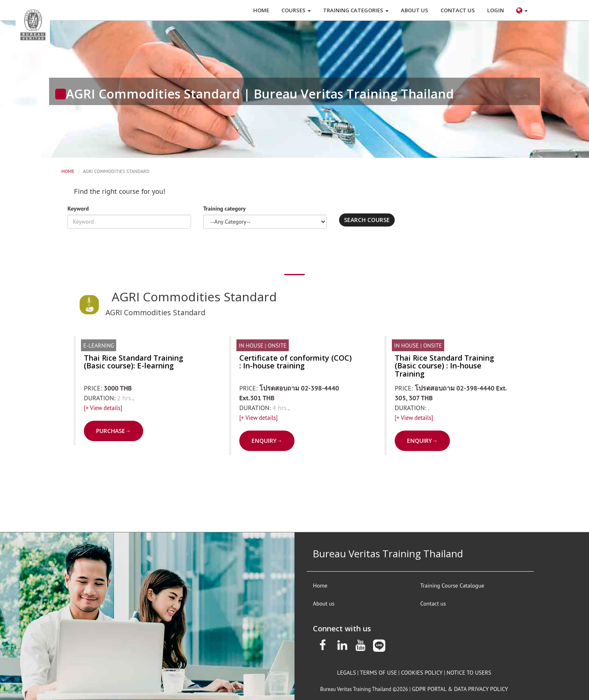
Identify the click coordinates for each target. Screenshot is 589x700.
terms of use (378, 673)
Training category (225, 209)
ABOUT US (415, 10)
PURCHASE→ (114, 431)
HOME (261, 10)
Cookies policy (422, 673)
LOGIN (496, 10)
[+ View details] (103, 408)
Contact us (433, 604)
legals (346, 673)
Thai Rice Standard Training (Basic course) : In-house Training (444, 366)
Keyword (78, 209)
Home (68, 171)
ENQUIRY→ (267, 441)
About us (324, 604)
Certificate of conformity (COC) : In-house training (296, 362)
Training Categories (356, 10)
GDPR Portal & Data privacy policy (460, 689)
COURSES (296, 10)
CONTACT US (458, 10)
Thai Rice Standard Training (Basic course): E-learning (134, 362)
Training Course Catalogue (452, 586)
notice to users (469, 673)
